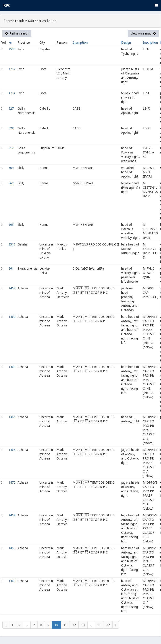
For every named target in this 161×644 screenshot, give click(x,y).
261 (11, 268)
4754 (12, 93)
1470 (12, 482)
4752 (12, 69)
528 (11, 128)
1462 (12, 317)
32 (108, 625)
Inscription (80, 42)
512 (11, 148)
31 (99, 625)
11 (65, 625)
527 (11, 108)
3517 (12, 244)
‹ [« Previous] (6, 625)
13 (83, 625)
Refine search (17, 33)
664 (11, 168)
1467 (12, 288)
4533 (12, 49)
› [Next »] (116, 625)
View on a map (143, 33)
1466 (12, 417)
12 (74, 625)
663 (11, 225)
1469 (12, 548)
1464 (12, 515)
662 (11, 183)
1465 (12, 450)
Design (126, 42)
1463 (12, 581)
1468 (12, 367)
